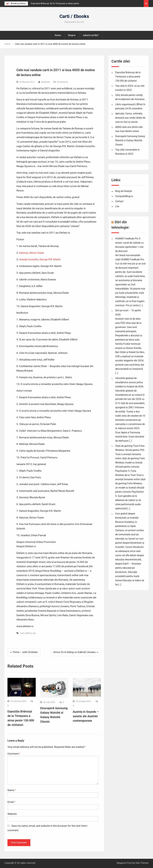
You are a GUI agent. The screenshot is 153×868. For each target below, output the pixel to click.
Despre (72, 35)
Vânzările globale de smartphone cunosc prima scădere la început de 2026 (129, 382)
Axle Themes (142, 863)
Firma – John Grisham (25, 652)
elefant (28, 633)
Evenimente (62, 82)
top (34, 633)
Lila (117, 206)
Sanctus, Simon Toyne (31, 253)
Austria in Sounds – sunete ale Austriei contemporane (86, 716)
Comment (14, 754)
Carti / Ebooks (74, 16)
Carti (22, 633)
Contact (119, 201)
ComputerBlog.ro (124, 196)
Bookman (45, 82)
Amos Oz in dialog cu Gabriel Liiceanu (74, 652)
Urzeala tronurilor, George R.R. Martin (40, 259)
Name (12, 790)
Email (11, 802)
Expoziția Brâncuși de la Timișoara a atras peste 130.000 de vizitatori (128, 77)
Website (12, 814)
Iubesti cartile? (91, 35)
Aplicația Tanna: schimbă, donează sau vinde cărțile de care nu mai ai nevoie (130, 118)
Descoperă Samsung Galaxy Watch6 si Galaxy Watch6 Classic (130, 140)
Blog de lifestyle (124, 191)
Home (58, 35)
